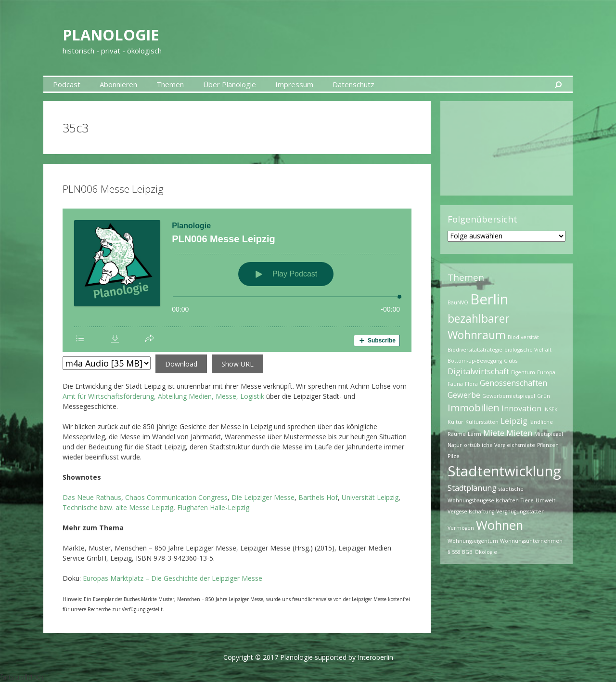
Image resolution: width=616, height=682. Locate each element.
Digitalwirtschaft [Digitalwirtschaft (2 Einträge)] (478, 371)
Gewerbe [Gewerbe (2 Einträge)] (464, 395)
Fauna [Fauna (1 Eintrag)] (455, 384)
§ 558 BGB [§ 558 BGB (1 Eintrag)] (460, 552)
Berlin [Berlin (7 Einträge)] (489, 299)
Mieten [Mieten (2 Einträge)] (519, 433)
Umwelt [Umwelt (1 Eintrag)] (545, 500)
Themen (170, 84)
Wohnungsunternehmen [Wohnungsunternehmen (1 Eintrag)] (531, 541)
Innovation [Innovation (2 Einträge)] (521, 408)
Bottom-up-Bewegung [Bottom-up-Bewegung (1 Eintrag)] (475, 361)
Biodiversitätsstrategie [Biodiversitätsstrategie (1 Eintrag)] (475, 350)
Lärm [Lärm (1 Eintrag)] (475, 434)
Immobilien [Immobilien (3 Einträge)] (474, 408)
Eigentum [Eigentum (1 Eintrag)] (523, 372)
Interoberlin (375, 657)
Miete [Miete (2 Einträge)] (494, 433)
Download (181, 364)
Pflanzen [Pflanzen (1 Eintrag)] (548, 445)
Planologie (134, 32)
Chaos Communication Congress (176, 497)
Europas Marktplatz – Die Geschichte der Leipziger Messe (173, 578)
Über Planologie (230, 84)
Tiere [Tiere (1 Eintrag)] (527, 500)
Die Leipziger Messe (263, 497)
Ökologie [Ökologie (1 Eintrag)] (486, 552)
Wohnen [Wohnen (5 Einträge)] (500, 525)
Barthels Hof (318, 497)
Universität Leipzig (370, 497)
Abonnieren (118, 84)
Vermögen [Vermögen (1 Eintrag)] (461, 528)
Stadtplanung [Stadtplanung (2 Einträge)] (472, 488)
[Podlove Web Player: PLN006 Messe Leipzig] (237, 280)
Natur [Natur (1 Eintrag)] (455, 445)
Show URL (237, 364)
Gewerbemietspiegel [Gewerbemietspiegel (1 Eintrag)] (509, 396)
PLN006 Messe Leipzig (113, 189)
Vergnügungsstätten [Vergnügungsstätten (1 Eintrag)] (520, 511)
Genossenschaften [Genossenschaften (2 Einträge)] (513, 383)
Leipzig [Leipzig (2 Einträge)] (514, 421)
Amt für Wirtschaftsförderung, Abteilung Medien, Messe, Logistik (163, 396)
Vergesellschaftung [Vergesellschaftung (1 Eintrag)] (471, 511)
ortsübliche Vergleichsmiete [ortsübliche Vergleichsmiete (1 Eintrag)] (500, 445)
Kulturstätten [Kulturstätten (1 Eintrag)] (482, 422)
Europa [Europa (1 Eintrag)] (546, 372)
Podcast (67, 84)
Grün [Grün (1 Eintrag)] (544, 396)
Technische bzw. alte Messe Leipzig (118, 507)
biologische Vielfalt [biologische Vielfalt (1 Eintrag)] (528, 350)
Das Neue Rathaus (92, 497)
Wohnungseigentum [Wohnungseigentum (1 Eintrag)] (473, 541)
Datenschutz (353, 84)
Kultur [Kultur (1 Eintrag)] (456, 422)
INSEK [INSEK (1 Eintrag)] (551, 409)
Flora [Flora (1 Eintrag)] (471, 384)
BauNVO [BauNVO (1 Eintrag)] (458, 302)
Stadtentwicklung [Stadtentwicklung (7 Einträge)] (504, 471)
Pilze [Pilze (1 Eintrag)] (454, 456)
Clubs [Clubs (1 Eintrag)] (511, 361)
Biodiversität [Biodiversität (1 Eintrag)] (523, 337)
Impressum (294, 84)
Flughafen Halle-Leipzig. (214, 507)
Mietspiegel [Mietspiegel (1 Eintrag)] (549, 434)
